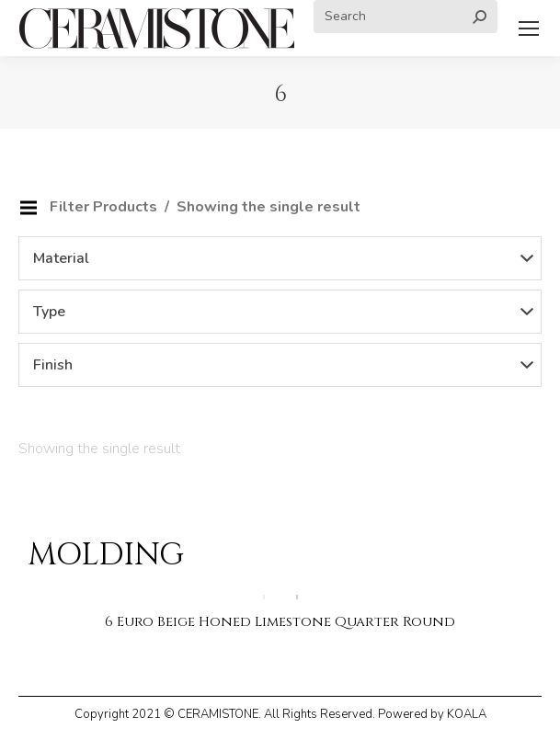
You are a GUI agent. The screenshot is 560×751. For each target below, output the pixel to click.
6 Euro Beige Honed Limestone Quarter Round (280, 622)
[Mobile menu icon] (529, 28)
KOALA (467, 714)
